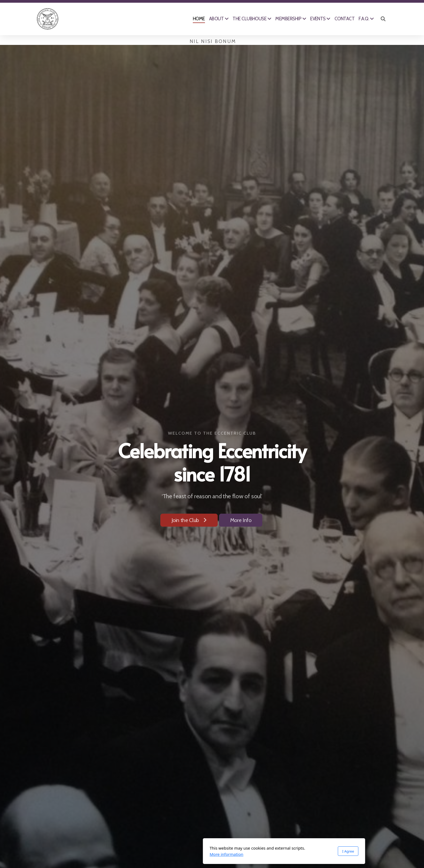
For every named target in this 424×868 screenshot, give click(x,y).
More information (155, 854)
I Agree (276, 851)
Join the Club (189, 520)
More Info (241, 520)
